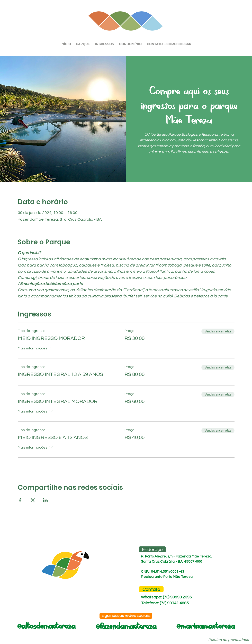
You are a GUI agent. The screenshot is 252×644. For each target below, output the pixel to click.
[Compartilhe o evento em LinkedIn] (45, 500)
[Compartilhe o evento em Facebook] (20, 500)
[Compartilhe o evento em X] (33, 500)
